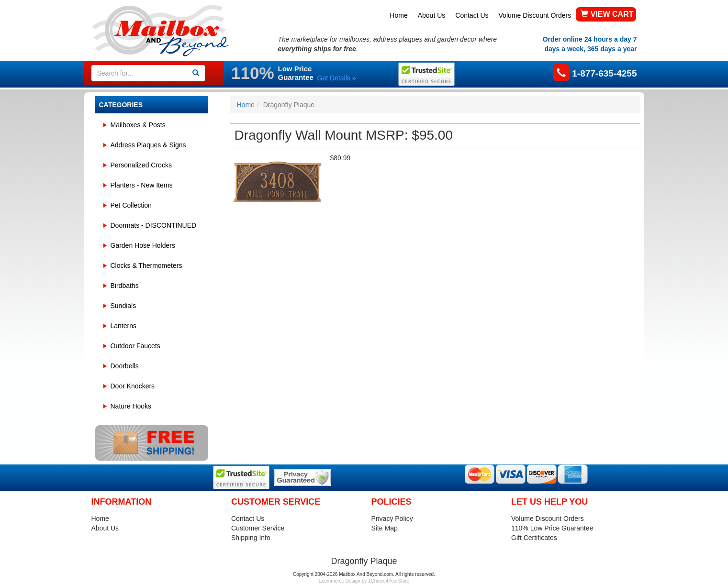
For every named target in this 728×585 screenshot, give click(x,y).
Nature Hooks (131, 406)
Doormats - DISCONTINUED (154, 225)
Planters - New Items (142, 185)
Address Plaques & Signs (148, 145)
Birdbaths (125, 286)
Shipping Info (251, 538)
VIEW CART (607, 14)
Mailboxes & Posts (138, 125)
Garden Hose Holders (143, 245)
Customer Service (258, 528)
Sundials (123, 306)
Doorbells (125, 366)
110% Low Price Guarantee (552, 528)
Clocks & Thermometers (146, 265)
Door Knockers (133, 386)
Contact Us (472, 15)
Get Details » (337, 78)
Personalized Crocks (141, 165)
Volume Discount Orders (535, 15)
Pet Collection (131, 205)
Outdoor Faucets (135, 346)
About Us (432, 15)
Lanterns (123, 326)
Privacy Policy (392, 519)
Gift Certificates (534, 538)
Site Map (385, 528)
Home (398, 15)
